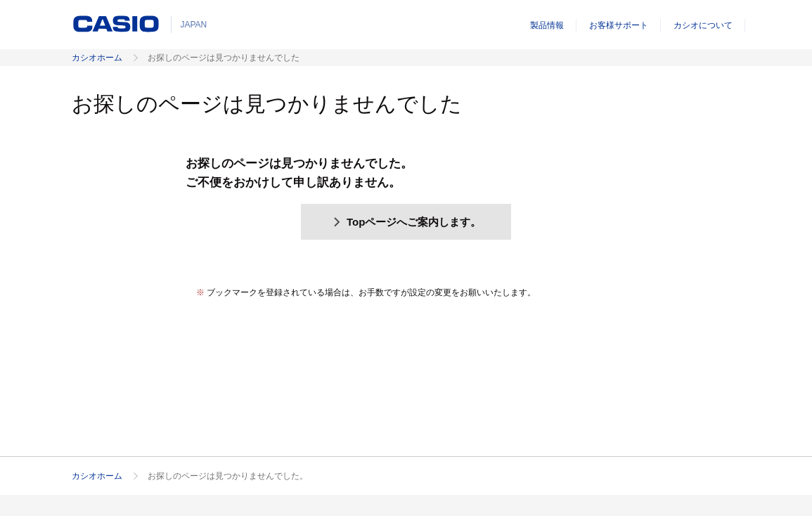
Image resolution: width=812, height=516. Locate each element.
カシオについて (703, 25)
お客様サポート (619, 25)
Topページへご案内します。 (406, 222)
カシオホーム (97, 58)
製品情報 (547, 25)
